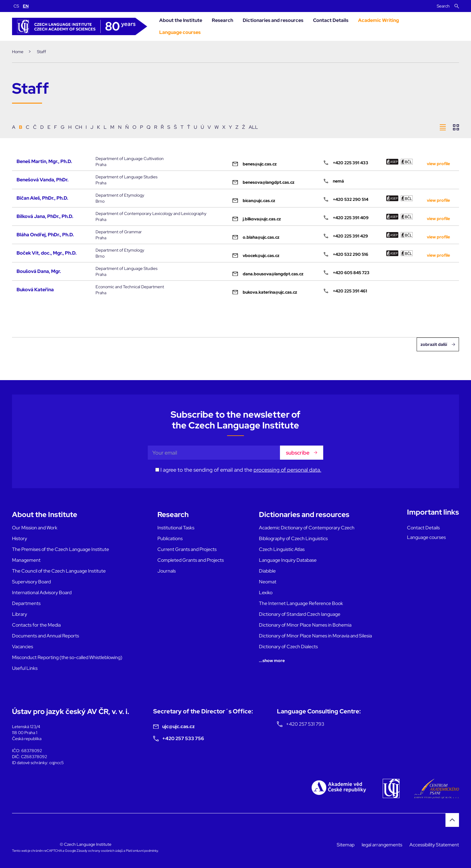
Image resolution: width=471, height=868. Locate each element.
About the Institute (181, 20)
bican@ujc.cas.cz (254, 201)
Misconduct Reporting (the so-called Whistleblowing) (67, 657)
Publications (170, 538)
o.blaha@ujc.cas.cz (256, 237)
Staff (41, 52)
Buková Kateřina (35, 290)
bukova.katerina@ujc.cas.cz (265, 292)
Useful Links (25, 668)
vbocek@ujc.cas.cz (256, 256)
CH (79, 127)
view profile (438, 164)
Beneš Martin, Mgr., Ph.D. (44, 161)
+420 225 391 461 (345, 291)
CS (16, 6)
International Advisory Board (42, 593)
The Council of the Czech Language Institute (59, 571)
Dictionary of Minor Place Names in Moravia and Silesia (315, 636)
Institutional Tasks (176, 528)
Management (26, 560)
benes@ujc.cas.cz (255, 164)
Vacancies (23, 647)
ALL (253, 127)
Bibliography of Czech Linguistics (293, 538)
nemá (334, 181)
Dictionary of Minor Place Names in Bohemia (305, 625)
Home (18, 52)
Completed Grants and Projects (191, 560)
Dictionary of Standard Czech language (300, 614)
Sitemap (346, 845)
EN (26, 6)
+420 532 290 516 (346, 254)
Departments (26, 603)
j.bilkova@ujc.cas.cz (257, 219)
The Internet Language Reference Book (301, 603)
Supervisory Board (31, 582)
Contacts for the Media (36, 625)
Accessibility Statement (434, 845)
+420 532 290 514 (346, 199)
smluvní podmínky (145, 851)
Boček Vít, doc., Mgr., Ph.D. (47, 253)
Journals (167, 571)
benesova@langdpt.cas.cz (263, 182)
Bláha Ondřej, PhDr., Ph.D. (45, 235)
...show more (272, 661)
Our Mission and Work (35, 528)
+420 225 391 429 (346, 236)
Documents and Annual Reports (46, 636)
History (20, 538)
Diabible (267, 571)
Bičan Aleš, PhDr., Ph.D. (42, 198)
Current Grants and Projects (187, 549)
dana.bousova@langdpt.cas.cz (268, 274)
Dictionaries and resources (273, 20)
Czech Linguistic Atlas (282, 549)
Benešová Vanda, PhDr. (43, 180)
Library (20, 614)
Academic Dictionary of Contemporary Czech (307, 528)
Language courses (180, 32)
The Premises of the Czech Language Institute (61, 549)
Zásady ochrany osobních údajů (100, 851)
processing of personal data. (287, 470)
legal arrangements (382, 845)
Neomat (268, 582)
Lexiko (266, 593)
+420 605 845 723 (347, 273)
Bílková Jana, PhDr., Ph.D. (45, 216)
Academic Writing (378, 20)
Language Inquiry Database (288, 560)
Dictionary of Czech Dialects (288, 647)
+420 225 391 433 (346, 163)
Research (222, 20)
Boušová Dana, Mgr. (39, 271)
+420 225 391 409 (346, 218)
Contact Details (331, 20)
